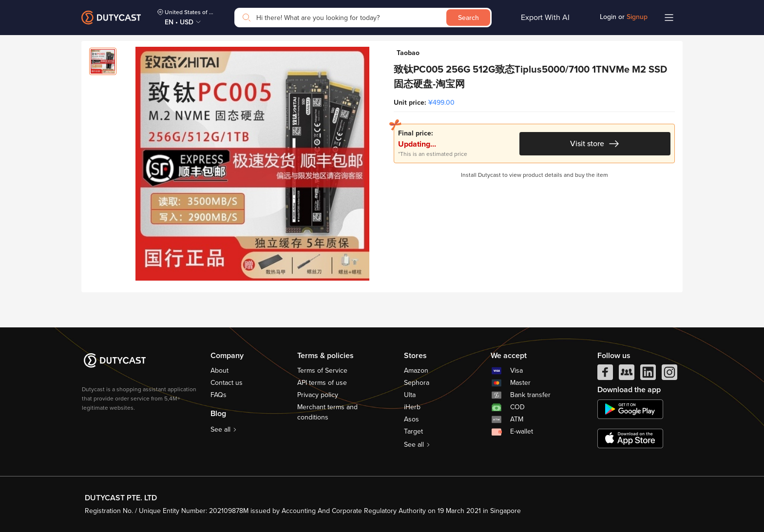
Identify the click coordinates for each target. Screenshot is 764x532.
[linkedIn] (648, 375)
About (220, 370)
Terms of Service (322, 370)
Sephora (417, 383)
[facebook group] (627, 375)
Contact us (227, 383)
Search (468, 18)
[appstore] (630, 438)
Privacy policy (318, 395)
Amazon (416, 370)
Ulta (410, 395)
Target (413, 431)
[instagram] (669, 375)
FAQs (219, 395)
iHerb (412, 407)
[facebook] (605, 375)
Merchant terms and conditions (327, 412)
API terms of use (322, 383)
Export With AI (545, 18)
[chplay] (630, 409)
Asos (411, 419)
